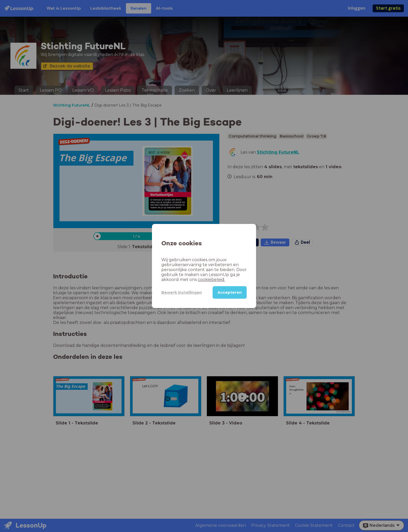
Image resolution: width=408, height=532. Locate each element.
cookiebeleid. (211, 280)
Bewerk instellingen (182, 292)
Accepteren (230, 292)
